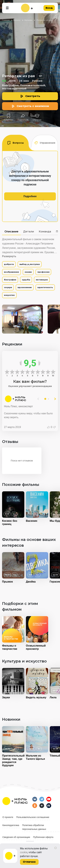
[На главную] (27, 8)
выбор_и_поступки (30, 264)
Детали (29, 232)
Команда (45, 232)
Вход (49, 8)
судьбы (26, 280)
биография (10, 280)
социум (8, 287)
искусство (9, 295)
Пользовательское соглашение (33, 817)
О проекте (8, 817)
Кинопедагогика (11, 825)
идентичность (45, 287)
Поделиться (23, 120)
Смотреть (33, 96)
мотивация (42, 280)
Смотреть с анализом (33, 106)
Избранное (9, 120)
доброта (9, 264)
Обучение (37, 120)
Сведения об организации (16, 837)
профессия (43, 272)
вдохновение (25, 287)
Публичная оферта (43, 837)
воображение (11, 272)
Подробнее (30, 196)
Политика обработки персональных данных (34, 827)
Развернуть (9, 256)
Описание (11, 232)
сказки (28, 272)
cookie (24, 852)
